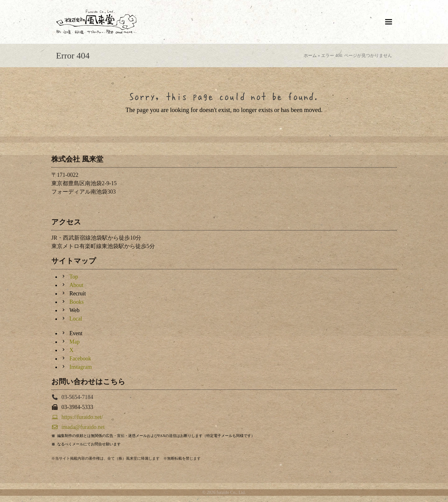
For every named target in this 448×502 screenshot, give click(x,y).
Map (75, 342)
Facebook (80, 359)
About (76, 285)
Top (74, 277)
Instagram (81, 367)
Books (77, 302)
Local (76, 319)
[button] (389, 22)
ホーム (310, 56)
